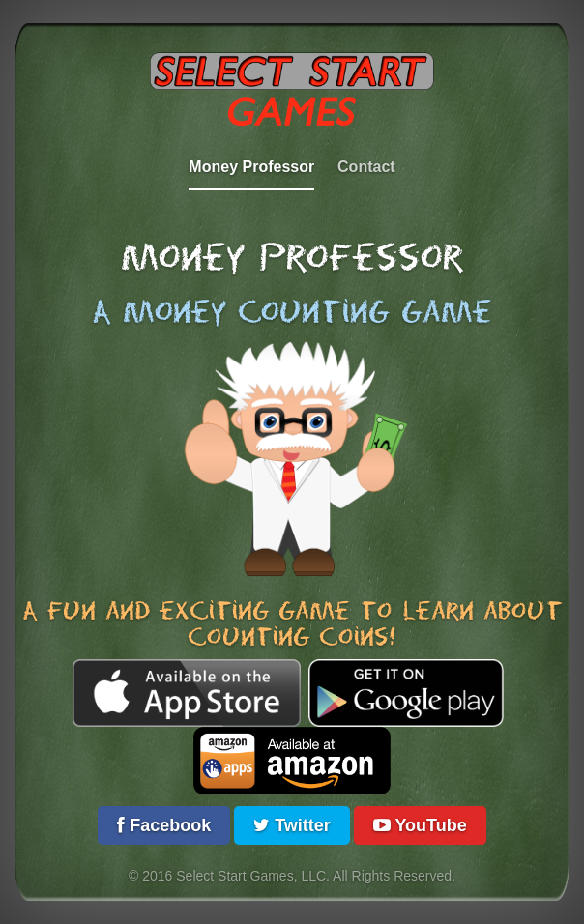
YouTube (420, 825)
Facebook (164, 825)
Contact (366, 167)
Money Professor (251, 167)
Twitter (292, 825)
